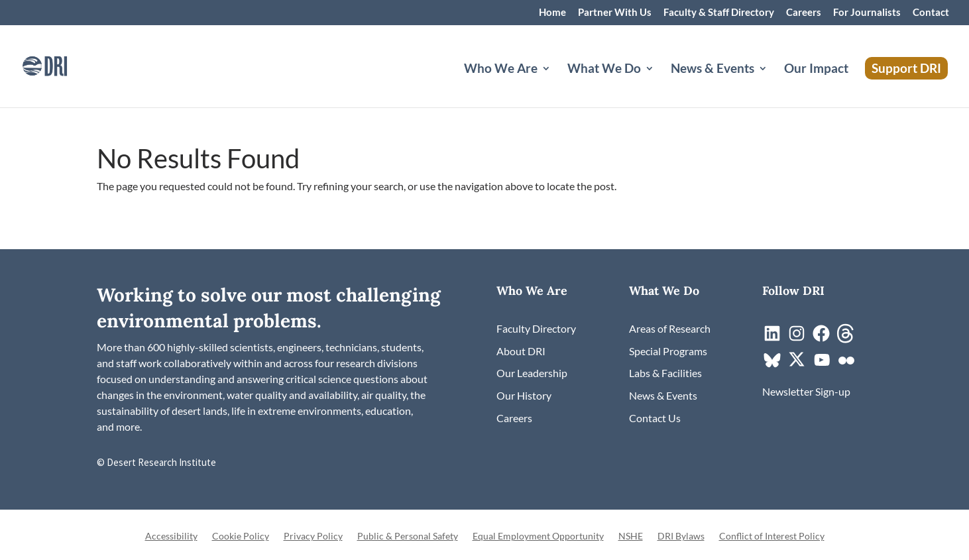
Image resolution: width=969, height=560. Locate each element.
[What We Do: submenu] (660, 84)
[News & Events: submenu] (773, 84)
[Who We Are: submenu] (557, 84)
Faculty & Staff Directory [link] (719, 13)
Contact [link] (931, 13)
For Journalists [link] (867, 13)
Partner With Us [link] (615, 13)
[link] (63, 65)
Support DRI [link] (906, 68)
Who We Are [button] (501, 70)
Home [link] (552, 13)
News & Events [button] (712, 70)
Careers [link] (804, 13)
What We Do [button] (604, 70)
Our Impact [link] (816, 70)
